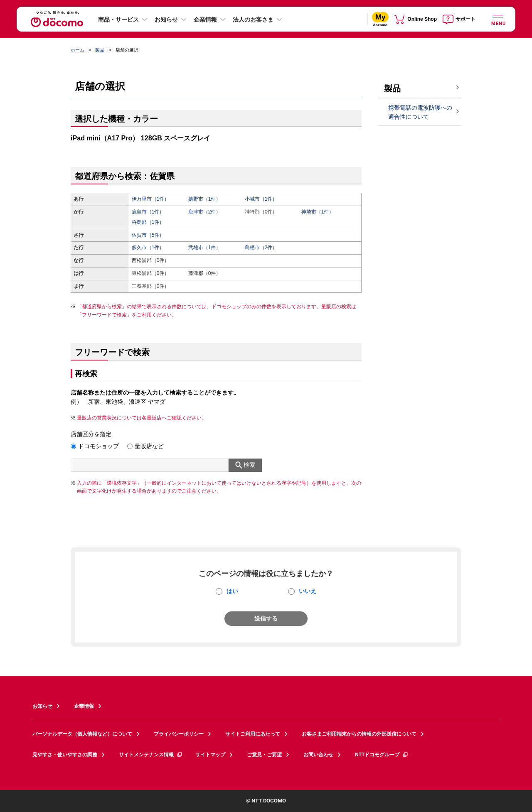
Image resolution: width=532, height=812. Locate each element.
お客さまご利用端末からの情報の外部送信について (359, 734)
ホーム (78, 50)
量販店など (149, 446)
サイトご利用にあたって (253, 734)
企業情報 (205, 20)
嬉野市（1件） (205, 199)
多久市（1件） (148, 248)
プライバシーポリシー (179, 734)
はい (232, 591)
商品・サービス (118, 20)
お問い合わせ (318, 755)
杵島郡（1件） (148, 222)
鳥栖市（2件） (261, 248)
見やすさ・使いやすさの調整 (65, 755)
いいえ (308, 591)
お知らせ (166, 20)
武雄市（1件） (205, 248)
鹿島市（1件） (148, 212)
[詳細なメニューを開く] (498, 19)
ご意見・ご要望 (264, 755)
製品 (100, 50)
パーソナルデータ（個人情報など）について (82, 734)
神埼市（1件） (318, 212)
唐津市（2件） (205, 212)
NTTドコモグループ (382, 755)
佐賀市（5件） (148, 235)
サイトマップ (210, 755)
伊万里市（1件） (151, 199)
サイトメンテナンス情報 (151, 755)
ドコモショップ (99, 446)
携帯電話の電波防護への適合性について (420, 112)
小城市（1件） (261, 199)
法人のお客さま (253, 20)
